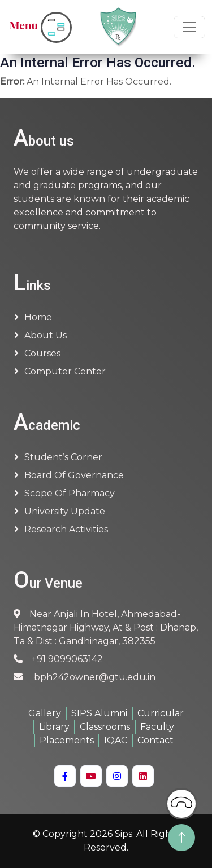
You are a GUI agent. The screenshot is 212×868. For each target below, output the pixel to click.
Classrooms (105, 727)
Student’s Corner (63, 457)
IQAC (116, 740)
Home (38, 317)
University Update (65, 511)
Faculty (157, 727)
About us (46, 335)
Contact (155, 740)
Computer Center (65, 371)
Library (54, 727)
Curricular (161, 713)
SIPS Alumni (99, 713)
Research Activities (66, 529)
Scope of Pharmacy (70, 493)
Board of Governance (74, 475)
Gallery (45, 713)
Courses (42, 353)
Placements (67, 740)
